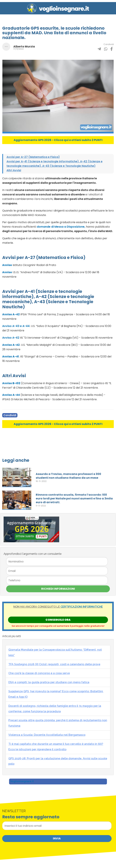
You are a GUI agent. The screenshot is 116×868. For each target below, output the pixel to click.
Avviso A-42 (11, 338)
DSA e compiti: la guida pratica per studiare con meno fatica (49, 682)
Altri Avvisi (14, 170)
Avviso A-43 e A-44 (16, 326)
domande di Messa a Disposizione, (61, 227)
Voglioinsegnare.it (22, 781)
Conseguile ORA (58, 620)
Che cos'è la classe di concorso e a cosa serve (39, 673)
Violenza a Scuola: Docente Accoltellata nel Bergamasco (47, 735)
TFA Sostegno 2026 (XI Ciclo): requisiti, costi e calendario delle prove (54, 664)
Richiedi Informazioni (58, 589)
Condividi (10, 415)
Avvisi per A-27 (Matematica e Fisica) (33, 157)
